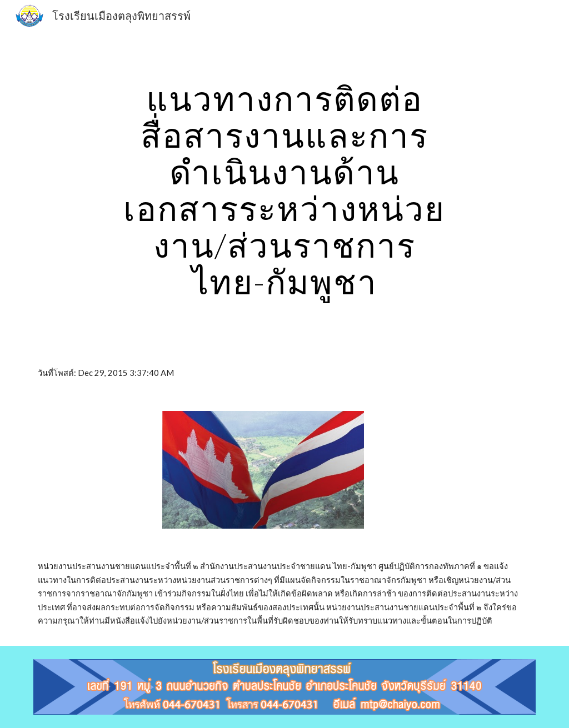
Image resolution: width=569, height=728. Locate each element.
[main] (284, 190)
